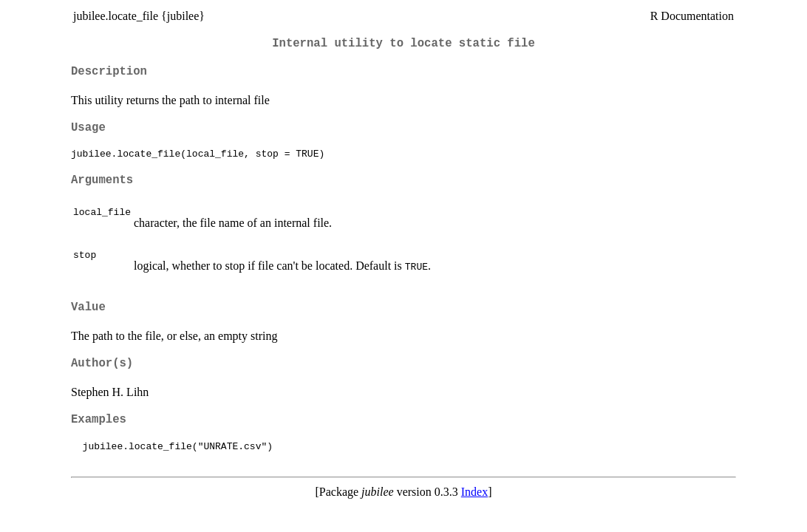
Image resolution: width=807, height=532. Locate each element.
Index (474, 492)
